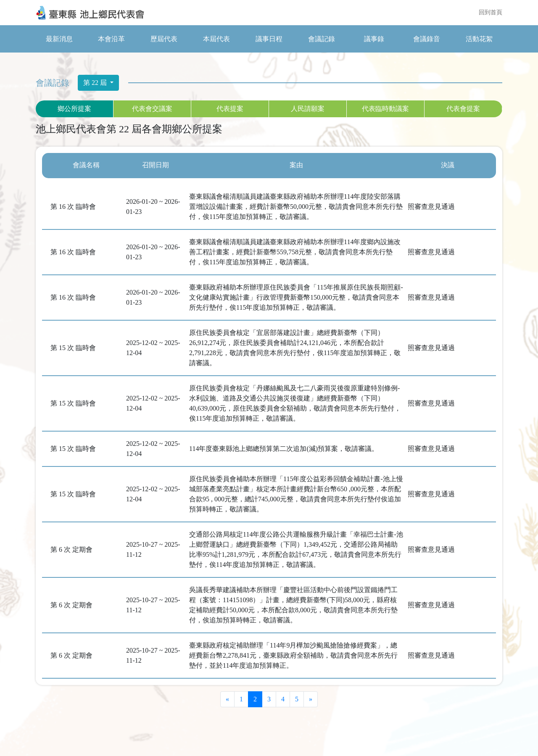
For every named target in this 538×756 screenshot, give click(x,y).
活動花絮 (479, 39)
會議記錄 (322, 39)
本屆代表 (216, 39)
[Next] (311, 699)
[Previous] (227, 699)
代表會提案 (463, 109)
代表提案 (230, 109)
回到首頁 (491, 13)
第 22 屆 (96, 83)
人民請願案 (308, 109)
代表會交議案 (152, 109)
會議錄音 (427, 39)
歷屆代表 (164, 39)
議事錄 (374, 39)
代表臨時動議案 (385, 109)
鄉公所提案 (74, 109)
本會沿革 (111, 39)
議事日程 (269, 39)
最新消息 (59, 39)
